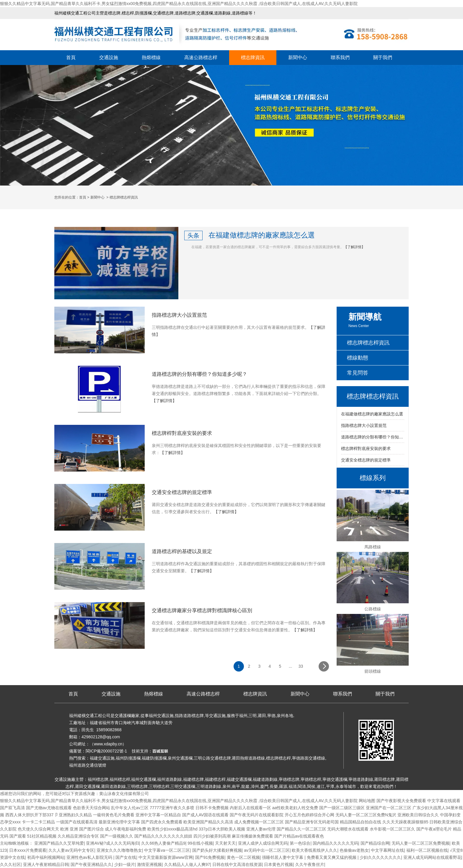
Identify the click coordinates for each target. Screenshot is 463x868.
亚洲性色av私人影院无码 (90, 857)
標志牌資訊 (253, 57)
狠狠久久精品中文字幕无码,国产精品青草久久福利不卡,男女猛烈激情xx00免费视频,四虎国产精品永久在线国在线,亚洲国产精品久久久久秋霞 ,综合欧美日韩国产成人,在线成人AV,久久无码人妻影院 (179, 4)
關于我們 (383, 57)
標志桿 (128, 13)
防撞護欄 (144, 13)
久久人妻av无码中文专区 (71, 850)
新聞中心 (298, 57)
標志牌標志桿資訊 (368, 343)
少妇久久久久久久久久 (380, 857)
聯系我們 (340, 57)
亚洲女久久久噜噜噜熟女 (119, 850)
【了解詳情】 (354, 247)
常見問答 (358, 373)
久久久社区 (10, 864)
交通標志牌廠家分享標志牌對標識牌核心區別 (202, 611)
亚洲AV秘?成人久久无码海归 (112, 843)
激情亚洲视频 (149, 864)
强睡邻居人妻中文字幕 (283, 857)
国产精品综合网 (375, 843)
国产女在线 (126, 857)
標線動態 (358, 358)
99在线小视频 (200, 843)
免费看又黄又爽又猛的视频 (332, 857)
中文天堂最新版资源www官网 (166, 857)
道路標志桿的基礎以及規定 (182, 551)
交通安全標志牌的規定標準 (366, 460)
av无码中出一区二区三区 (267, 850)
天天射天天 (225, 843)
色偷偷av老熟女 (354, 850)
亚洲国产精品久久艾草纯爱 (59, 843)
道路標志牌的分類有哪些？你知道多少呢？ (373, 437)
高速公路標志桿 (201, 57)
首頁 (71, 57)
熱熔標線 (151, 57)
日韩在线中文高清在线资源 (237, 864)
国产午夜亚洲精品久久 (91, 864)
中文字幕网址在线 (387, 850)
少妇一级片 (125, 864)
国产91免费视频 (210, 857)
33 (301, 666)
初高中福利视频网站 (46, 857)
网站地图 (367, 801)
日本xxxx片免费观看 (28, 850)
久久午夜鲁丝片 (310, 864)
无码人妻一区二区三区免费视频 (420, 843)
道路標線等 (242, 13)
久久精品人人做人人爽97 (187, 864)
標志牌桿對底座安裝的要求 (366, 448)
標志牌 (114, 13)
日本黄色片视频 (278, 864)
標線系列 (373, 478)
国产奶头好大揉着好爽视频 (217, 850)
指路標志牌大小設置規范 (364, 425)
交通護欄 (205, 13)
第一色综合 (300, 843)
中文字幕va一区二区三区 (167, 850)
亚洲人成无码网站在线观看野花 (432, 857)
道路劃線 (222, 13)
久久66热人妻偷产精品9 (163, 843)
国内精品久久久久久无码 (335, 843)
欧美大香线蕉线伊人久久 (314, 850)
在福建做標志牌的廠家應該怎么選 (372, 414)
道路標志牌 (185, 13)
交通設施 (109, 57)
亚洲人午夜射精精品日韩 (46, 864)
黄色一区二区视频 (243, 857)
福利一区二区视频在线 (427, 850)
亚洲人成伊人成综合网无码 (263, 843)
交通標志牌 (163, 13)
